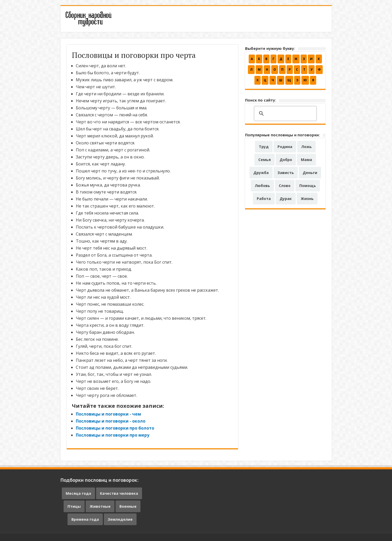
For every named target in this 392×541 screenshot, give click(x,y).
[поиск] (285, 114)
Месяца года (78, 493)
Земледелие (120, 519)
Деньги (310, 173)
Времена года (85, 519)
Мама (306, 160)
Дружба (261, 173)
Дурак (286, 199)
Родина (285, 147)
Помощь (308, 186)
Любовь (262, 186)
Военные (128, 506)
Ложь (306, 147)
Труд (264, 147)
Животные (100, 506)
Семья (265, 160)
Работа (264, 199)
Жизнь (307, 199)
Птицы (74, 506)
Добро (286, 160)
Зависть (286, 173)
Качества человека (119, 493)
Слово (285, 186)
